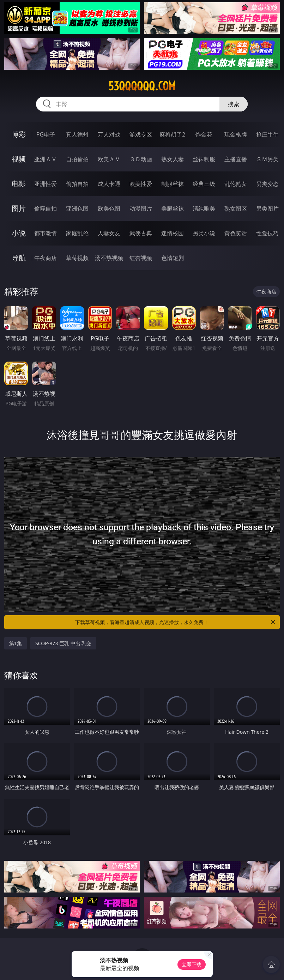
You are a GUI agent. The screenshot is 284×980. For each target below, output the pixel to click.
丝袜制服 (204, 159)
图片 (19, 208)
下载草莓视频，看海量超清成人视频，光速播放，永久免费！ (176, 622)
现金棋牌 (236, 134)
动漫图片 (141, 208)
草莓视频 (77, 258)
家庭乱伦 (77, 233)
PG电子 (46, 134)
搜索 (234, 104)
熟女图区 (236, 208)
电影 (19, 184)
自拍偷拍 (77, 159)
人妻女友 (109, 233)
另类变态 (267, 184)
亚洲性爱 (46, 184)
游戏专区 (141, 134)
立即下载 (192, 964)
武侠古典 (141, 233)
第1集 (16, 643)
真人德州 (77, 134)
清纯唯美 (204, 208)
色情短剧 (173, 258)
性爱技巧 (267, 233)
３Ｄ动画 (141, 159)
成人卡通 (109, 184)
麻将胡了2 (172, 134)
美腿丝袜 (173, 208)
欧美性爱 (141, 184)
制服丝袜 (173, 184)
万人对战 (109, 134)
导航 (19, 258)
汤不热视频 (109, 258)
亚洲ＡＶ (46, 159)
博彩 (19, 134)
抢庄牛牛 (267, 134)
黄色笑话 (236, 233)
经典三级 (204, 184)
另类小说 (204, 233)
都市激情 (46, 233)
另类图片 (267, 208)
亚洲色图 (77, 208)
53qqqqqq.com (142, 86)
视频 (19, 159)
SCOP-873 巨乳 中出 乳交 (63, 643)
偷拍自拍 (77, 184)
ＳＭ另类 (267, 159)
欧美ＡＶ (109, 159)
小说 (19, 233)
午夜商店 (46, 258)
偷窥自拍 (46, 208)
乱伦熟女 (236, 184)
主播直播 (236, 159)
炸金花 (204, 134)
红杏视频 (141, 258)
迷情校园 (173, 233)
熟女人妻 (173, 159)
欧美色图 (109, 208)
